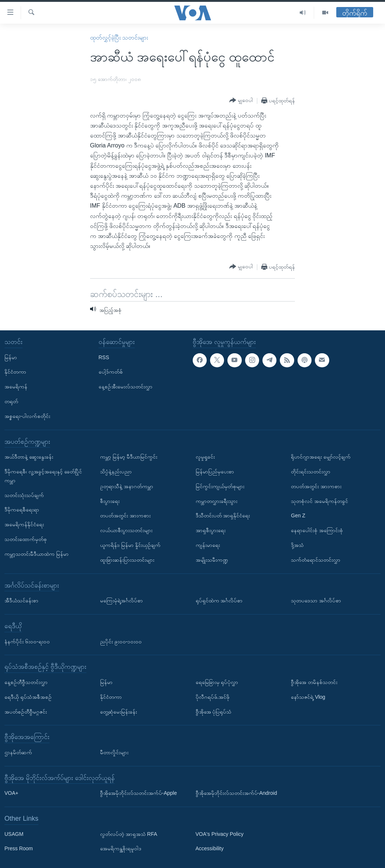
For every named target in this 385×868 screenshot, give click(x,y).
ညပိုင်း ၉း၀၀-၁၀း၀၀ (121, 641)
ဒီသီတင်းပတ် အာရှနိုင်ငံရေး (223, 515)
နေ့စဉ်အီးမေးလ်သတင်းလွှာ (126, 387)
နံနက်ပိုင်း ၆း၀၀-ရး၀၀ (27, 641)
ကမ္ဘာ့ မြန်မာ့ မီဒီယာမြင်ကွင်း (129, 457)
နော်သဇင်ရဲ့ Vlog (308, 697)
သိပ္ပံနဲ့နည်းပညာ (116, 472)
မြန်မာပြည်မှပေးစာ (215, 472)
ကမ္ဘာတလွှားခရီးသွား (216, 501)
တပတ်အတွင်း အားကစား (125, 515)
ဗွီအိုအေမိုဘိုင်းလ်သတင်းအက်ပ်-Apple (138, 793)
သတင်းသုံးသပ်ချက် (24, 495)
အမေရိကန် (16, 387)
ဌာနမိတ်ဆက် (18, 752)
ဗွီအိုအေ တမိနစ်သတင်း (314, 682)
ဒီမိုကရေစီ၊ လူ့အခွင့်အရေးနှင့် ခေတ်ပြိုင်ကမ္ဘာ (43, 476)
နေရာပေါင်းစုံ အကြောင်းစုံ (317, 530)
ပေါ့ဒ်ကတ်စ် (111, 372)
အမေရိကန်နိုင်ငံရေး (24, 524)
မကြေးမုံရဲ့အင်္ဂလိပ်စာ (121, 600)
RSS (104, 357)
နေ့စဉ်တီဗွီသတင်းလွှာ (26, 682)
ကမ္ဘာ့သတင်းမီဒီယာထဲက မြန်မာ (37, 554)
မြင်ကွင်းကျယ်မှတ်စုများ (220, 486)
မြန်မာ (11, 357)
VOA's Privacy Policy (220, 834)
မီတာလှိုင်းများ (114, 752)
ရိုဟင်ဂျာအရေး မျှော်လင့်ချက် (321, 457)
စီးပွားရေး (110, 501)
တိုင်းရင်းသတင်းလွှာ (311, 472)
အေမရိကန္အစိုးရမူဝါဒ (121, 848)
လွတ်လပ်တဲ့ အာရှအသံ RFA (129, 834)
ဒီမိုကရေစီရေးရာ (22, 510)
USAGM (14, 834)
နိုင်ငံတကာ (15, 372)
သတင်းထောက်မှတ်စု (26, 539)
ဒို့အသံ (297, 545)
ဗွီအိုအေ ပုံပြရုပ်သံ (214, 711)
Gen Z (298, 515)
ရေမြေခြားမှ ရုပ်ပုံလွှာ (217, 682)
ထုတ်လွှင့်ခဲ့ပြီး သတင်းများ (119, 38)
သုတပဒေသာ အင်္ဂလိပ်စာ (316, 600)
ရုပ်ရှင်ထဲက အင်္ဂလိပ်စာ (219, 600)
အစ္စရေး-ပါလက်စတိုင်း (27, 416)
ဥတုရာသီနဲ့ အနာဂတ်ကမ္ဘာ (127, 486)
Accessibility (210, 848)
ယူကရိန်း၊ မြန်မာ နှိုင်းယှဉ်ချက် (130, 545)
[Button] (241, 101)
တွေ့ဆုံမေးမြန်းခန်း (118, 711)
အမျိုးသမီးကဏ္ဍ (212, 559)
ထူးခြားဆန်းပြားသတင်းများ (127, 559)
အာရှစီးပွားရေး (211, 530)
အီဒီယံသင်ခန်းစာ (21, 600)
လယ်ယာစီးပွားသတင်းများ (126, 530)
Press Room (19, 848)
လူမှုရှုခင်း (205, 457)
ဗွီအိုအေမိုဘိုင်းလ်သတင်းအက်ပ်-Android (236, 793)
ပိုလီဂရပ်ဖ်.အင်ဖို (213, 697)
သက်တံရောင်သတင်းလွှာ (316, 559)
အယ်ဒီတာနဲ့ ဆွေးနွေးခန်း (29, 457)
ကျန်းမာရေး (208, 545)
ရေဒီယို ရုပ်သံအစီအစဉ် (28, 697)
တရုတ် (11, 401)
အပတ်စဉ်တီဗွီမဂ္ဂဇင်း (26, 711)
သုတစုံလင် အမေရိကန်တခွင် (319, 501)
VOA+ (11, 793)
